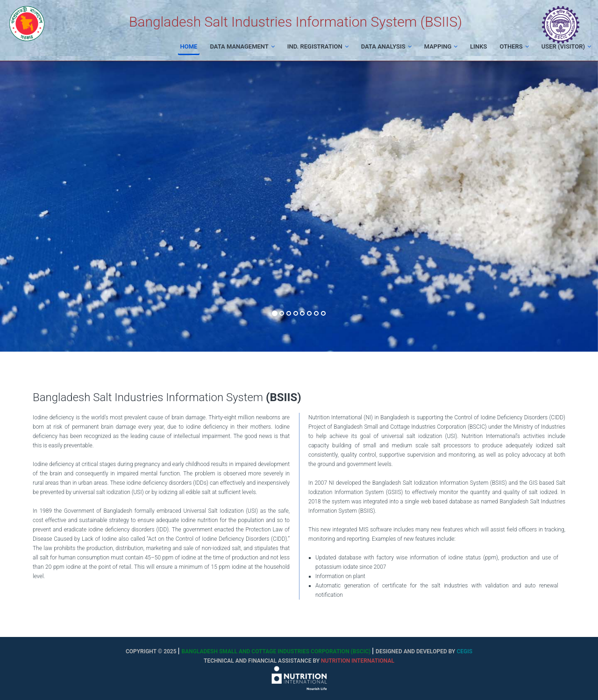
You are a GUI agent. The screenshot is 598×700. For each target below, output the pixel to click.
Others (514, 46)
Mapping (441, 46)
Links (478, 46)
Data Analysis (386, 46)
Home (189, 46)
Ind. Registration (318, 46)
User (566, 46)
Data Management (242, 46)
